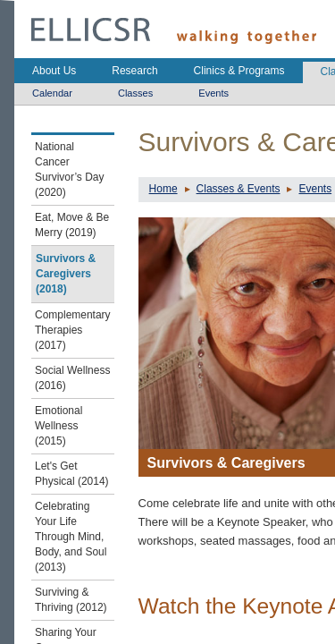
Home (163, 189)
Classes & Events (239, 189)
